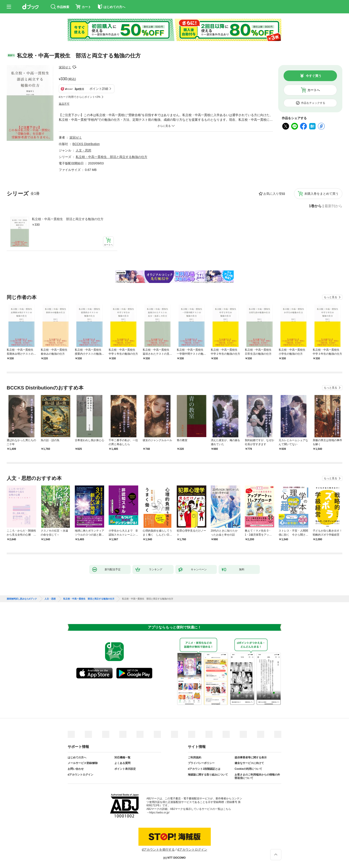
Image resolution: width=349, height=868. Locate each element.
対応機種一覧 (122, 757)
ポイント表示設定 (125, 769)
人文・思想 (83, 150)
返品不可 (64, 104)
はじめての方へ (77, 757)
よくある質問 (122, 763)
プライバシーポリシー (201, 763)
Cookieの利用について (248, 769)
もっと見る (331, 297)
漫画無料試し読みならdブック (22, 599)
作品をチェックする (313, 103)
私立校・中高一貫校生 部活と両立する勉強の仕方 (68, 219)
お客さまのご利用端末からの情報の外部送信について (257, 776)
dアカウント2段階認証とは (204, 769)
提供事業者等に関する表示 (251, 757)
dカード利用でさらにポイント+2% (80, 97)
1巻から (315, 206)
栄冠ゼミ (65, 67)
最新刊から (333, 206)
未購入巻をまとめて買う (321, 194)
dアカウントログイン (80, 775)
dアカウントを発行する (158, 850)
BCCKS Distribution (86, 144)
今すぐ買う (314, 76)
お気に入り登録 (274, 194)
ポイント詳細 (99, 89)
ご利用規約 (195, 757)
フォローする (74, 67)
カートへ (314, 90)
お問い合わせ (76, 769)
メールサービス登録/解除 (83, 763)
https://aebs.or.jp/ (159, 813)
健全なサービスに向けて (249, 763)
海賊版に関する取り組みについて (208, 775)
